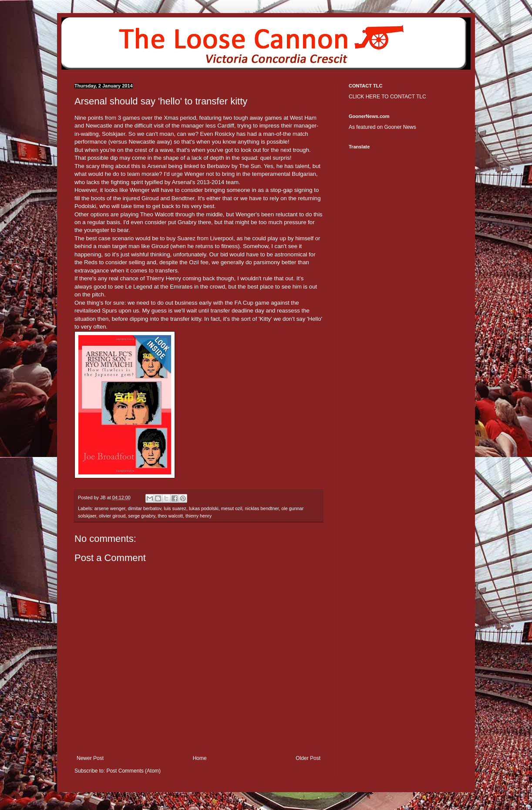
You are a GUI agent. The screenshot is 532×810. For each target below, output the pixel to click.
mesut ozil (232, 508)
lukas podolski (204, 508)
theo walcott (170, 516)
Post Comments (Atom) (133, 771)
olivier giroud (112, 516)
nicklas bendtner (262, 508)
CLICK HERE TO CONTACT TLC (387, 97)
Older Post (308, 758)
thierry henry (199, 516)
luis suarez (175, 508)
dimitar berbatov (145, 508)
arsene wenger (110, 508)
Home (200, 758)
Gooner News (400, 127)
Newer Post (90, 758)
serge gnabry (141, 516)
